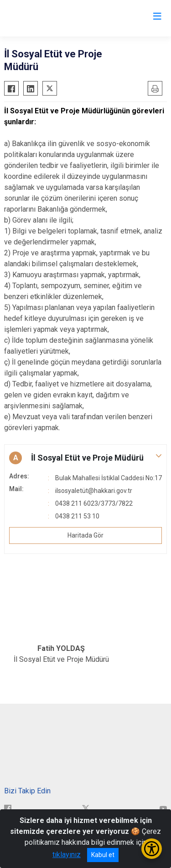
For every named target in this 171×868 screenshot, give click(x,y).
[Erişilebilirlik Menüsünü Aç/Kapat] (152, 849)
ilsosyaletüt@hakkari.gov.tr (94, 491)
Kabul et (103, 855)
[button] (85, 458)
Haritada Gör (85, 535)
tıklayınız (67, 855)
